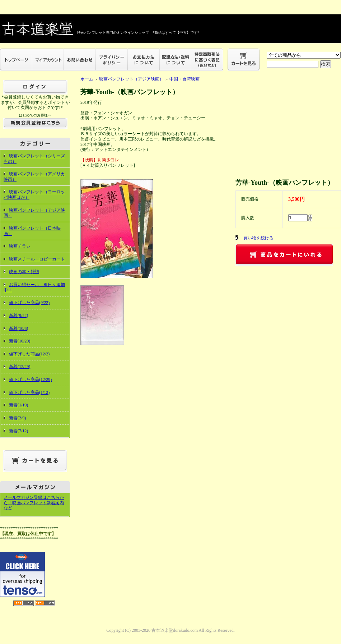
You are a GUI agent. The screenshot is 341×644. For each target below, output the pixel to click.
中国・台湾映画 (184, 79)
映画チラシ (20, 246)
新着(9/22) (18, 316)
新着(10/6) (18, 328)
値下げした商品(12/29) (30, 379)
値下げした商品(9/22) (29, 303)
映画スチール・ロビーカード (37, 259)
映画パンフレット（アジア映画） (34, 213)
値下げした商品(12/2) (29, 354)
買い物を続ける (258, 238)
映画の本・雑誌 (24, 272)
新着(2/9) (17, 418)
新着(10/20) (20, 341)
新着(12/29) (20, 367)
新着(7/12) (18, 431)
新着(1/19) (18, 405)
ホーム (87, 79)
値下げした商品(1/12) (29, 392)
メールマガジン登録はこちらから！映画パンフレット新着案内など (34, 503)
